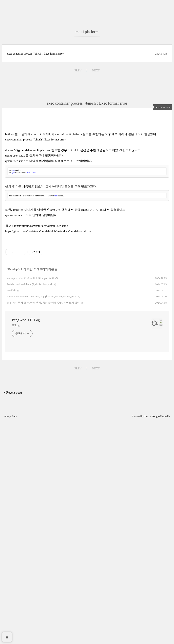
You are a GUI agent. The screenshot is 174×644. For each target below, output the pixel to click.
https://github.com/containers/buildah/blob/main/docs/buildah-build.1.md (49, 398)
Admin (13, 639)
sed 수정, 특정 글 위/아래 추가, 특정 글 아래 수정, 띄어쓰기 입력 (43, 525)
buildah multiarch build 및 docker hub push (30, 506)
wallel (167, 639)
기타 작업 (27, 492)
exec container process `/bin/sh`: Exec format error (35, 165)
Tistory (147, 639)
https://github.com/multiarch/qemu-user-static (41, 392)
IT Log (16, 548)
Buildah (11, 513)
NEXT (96, 182)
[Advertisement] (87, 52)
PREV (78, 182)
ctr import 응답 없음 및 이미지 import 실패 (31, 500)
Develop (13, 492)
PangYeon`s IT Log (26, 542)
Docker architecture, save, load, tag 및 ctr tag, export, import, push (42, 519)
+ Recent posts (13, 615)
